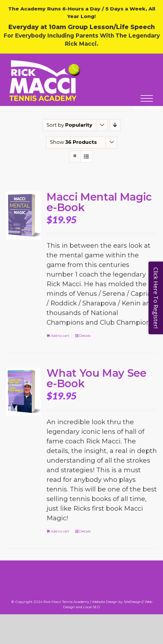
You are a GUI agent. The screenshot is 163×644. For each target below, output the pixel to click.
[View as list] (86, 156)
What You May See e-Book (96, 378)
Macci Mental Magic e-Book (99, 202)
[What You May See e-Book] (23, 392)
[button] (147, 107)
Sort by (69, 125)
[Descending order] (115, 125)
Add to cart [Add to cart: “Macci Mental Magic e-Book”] (60, 336)
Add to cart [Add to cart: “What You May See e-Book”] (60, 531)
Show (73, 142)
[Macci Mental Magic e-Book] (23, 215)
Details (85, 336)
